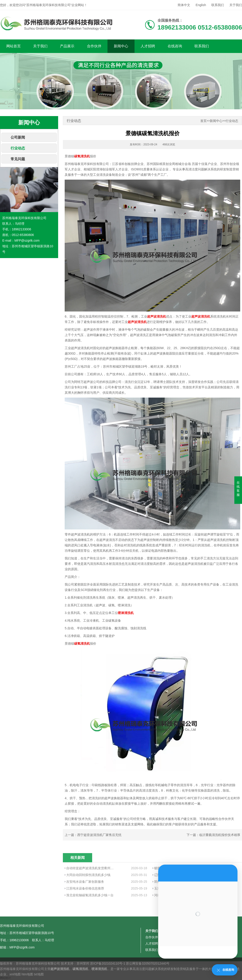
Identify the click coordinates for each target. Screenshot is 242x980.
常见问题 (18, 159)
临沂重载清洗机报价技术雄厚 (220, 835)
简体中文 (184, 5)
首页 (203, 121)
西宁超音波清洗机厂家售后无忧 (99, 835)
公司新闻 (18, 137)
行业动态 (18, 148)
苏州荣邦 (83, 975)
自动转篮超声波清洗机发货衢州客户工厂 (90, 892)
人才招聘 (148, 46)
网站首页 (14, 46)
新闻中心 (121, 46)
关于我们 (236, 5)
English (201, 5)
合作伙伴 (94, 46)
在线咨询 (175, 46)
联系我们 (218, 5)
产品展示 (67, 46)
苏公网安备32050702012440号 (148, 975)
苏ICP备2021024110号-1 (108, 975)
